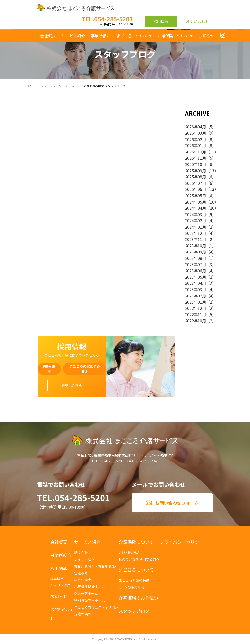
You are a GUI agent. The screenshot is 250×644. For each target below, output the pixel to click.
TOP (28, 86)
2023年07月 (196, 264)
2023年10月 (196, 246)
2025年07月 (196, 183)
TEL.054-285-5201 (73, 497)
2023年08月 (196, 258)
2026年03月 (196, 133)
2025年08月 (196, 177)
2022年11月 (196, 314)
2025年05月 (196, 196)
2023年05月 (196, 277)
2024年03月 (196, 214)
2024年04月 (196, 208)
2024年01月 (196, 227)
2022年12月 (196, 308)
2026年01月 (196, 145)
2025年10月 (196, 164)
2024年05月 (196, 202)
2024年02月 (196, 220)
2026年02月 (196, 139)
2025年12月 (196, 152)
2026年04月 (196, 127)
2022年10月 (196, 321)
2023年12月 (196, 233)
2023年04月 (196, 283)
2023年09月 (196, 252)
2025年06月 (196, 189)
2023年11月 (196, 239)
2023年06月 (196, 271)
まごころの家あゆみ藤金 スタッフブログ (99, 86)
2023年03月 (196, 289)
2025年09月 (196, 171)
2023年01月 (196, 302)
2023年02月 (196, 296)
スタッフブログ (51, 86)
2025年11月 (196, 158)
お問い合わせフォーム (177, 503)
